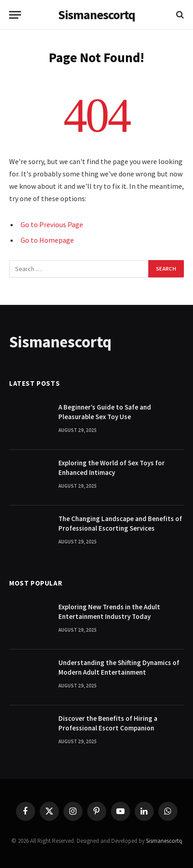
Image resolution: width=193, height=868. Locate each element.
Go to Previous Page (52, 224)
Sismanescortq (164, 841)
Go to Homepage (47, 240)
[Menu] (15, 15)
